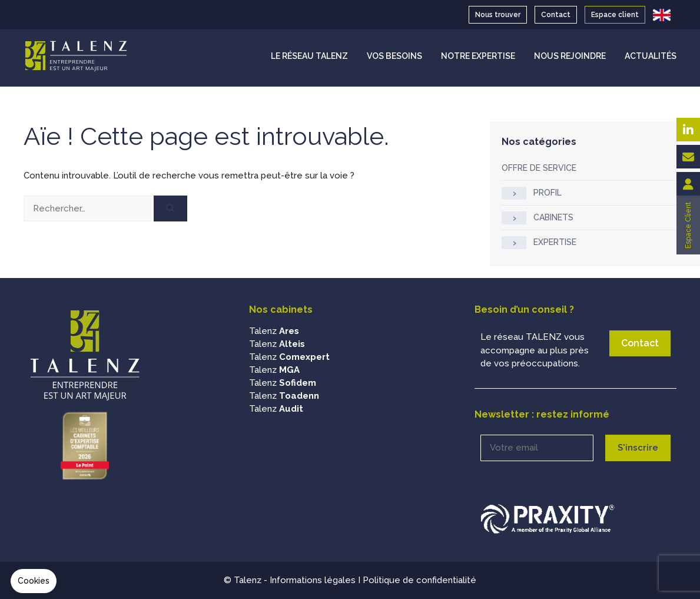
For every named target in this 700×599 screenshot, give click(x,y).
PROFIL (548, 193)
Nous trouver (498, 15)
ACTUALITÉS (651, 56)
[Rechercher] (170, 209)
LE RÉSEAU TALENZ (309, 56)
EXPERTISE (555, 242)
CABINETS (553, 217)
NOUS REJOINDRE (570, 56)
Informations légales (313, 580)
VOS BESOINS (394, 56)
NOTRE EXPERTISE (478, 56)
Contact (556, 15)
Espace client (615, 15)
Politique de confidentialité (419, 580)
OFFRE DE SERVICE (539, 168)
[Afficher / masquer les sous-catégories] (514, 193)
